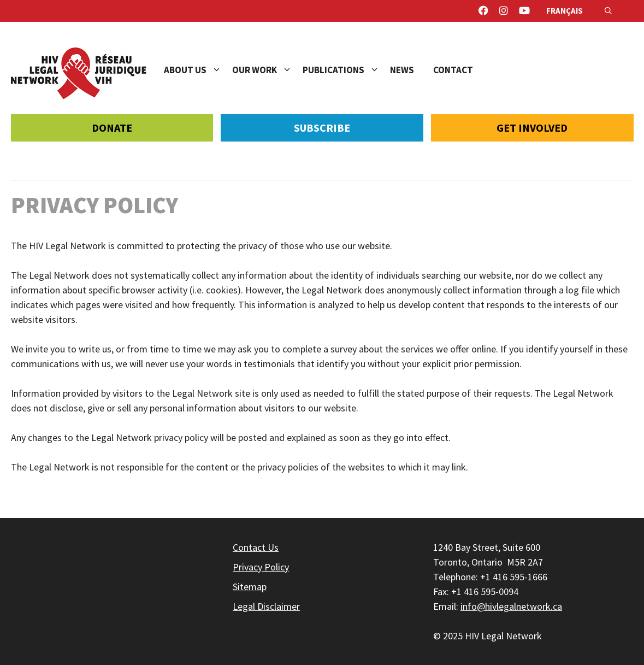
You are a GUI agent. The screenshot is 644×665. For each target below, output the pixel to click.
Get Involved (532, 128)
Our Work (267, 70)
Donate (112, 128)
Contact (453, 70)
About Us (198, 70)
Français (565, 11)
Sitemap (250, 587)
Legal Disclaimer (266, 606)
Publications (346, 70)
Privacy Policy (261, 567)
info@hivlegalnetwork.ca (511, 606)
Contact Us (256, 547)
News (402, 70)
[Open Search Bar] (608, 11)
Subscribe (322, 128)
